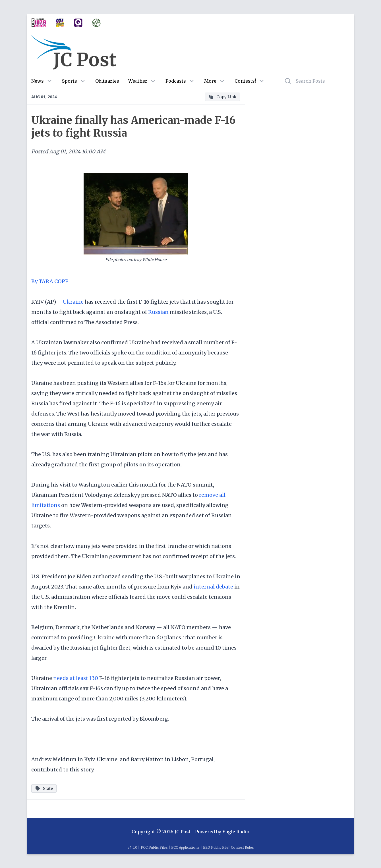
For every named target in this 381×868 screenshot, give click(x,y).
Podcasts (176, 81)
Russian (158, 312)
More (210, 81)
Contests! (245, 81)
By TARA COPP (50, 281)
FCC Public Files (154, 847)
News (38, 81)
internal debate (213, 587)
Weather (138, 81)
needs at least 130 (76, 678)
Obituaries (107, 81)
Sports (70, 81)
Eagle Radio (236, 832)
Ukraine (73, 302)
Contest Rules (242, 847)
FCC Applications (185, 847)
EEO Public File (216, 847)
